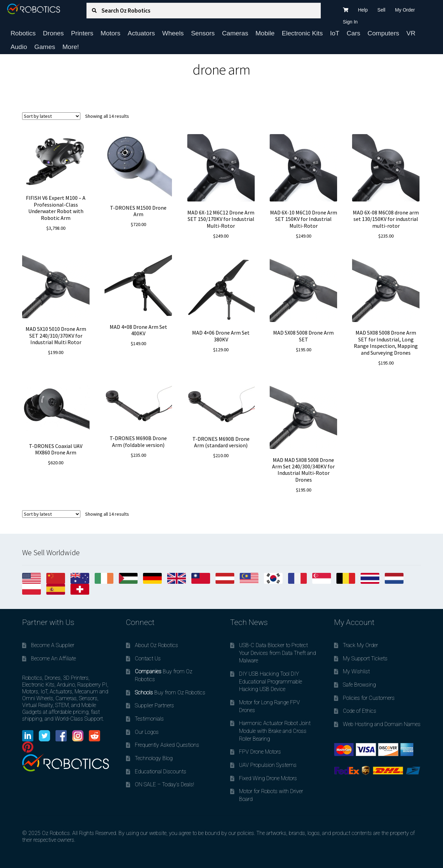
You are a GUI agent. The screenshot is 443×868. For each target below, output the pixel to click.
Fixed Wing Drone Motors (268, 778)
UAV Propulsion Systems (268, 765)
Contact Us (148, 658)
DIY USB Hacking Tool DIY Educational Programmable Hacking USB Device (271, 681)
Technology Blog (154, 758)
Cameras (235, 33)
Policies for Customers (369, 698)
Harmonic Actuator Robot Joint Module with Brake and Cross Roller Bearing (275, 731)
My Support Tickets (365, 658)
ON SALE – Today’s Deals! (164, 784)
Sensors (203, 33)
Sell (381, 10)
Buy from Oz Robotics (170, 693)
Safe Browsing (359, 685)
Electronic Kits (302, 33)
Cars (353, 33)
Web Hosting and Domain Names (382, 724)
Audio (19, 47)
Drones (53, 33)
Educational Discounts (161, 771)
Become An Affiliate (53, 658)
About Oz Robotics (156, 645)
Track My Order (360, 645)
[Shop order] (51, 116)
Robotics (23, 33)
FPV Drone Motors (260, 752)
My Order (405, 10)
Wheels (173, 33)
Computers (383, 33)
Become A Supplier (53, 645)
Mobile (265, 33)
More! (71, 47)
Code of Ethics (360, 711)
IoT (335, 33)
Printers (82, 33)
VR (411, 33)
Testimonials (149, 719)
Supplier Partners (154, 705)
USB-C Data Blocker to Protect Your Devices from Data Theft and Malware (278, 653)
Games (45, 47)
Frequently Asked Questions (167, 745)
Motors (110, 33)
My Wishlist (356, 671)
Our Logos (147, 732)
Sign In (350, 22)
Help (363, 10)
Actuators (141, 33)
